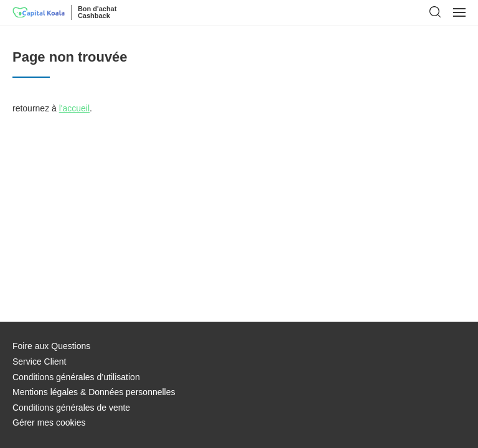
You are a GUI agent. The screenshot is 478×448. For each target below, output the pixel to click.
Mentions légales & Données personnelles (94, 392)
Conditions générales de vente (71, 408)
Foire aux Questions (51, 346)
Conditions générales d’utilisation (76, 377)
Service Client (39, 362)
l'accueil (74, 108)
